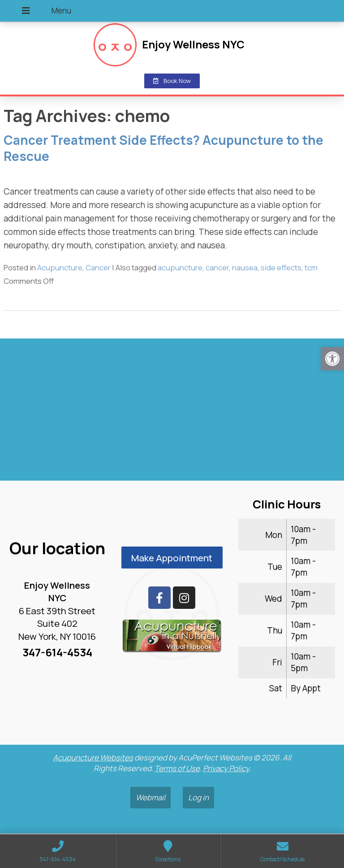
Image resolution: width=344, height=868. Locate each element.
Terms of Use (177, 768)
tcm (311, 267)
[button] (332, 359)
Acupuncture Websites (93, 757)
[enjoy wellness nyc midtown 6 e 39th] (172, 413)
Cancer (98, 267)
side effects (281, 267)
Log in (198, 797)
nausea (245, 267)
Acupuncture (60, 267)
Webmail (150, 797)
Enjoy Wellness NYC (193, 44)
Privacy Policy (226, 768)
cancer (217, 267)
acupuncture (180, 267)
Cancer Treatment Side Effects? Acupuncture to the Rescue (163, 148)
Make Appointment (172, 558)
